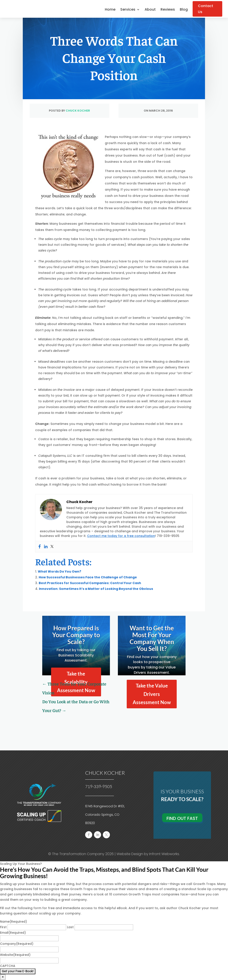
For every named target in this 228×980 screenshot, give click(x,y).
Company (17, 944)
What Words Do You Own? (59, 571)
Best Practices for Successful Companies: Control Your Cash (90, 583)
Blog (184, 10)
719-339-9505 (99, 786)
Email (13, 933)
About (150, 10)
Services (128, 10)
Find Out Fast (182, 818)
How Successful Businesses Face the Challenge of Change (88, 577)
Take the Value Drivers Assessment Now (152, 694)
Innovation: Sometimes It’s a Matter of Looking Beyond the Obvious (96, 589)
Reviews (168, 10)
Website (15, 955)
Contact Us (206, 9)
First (3, 927)
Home (110, 10)
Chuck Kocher (78, 111)
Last (70, 927)
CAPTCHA (8, 966)
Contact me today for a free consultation (121, 536)
